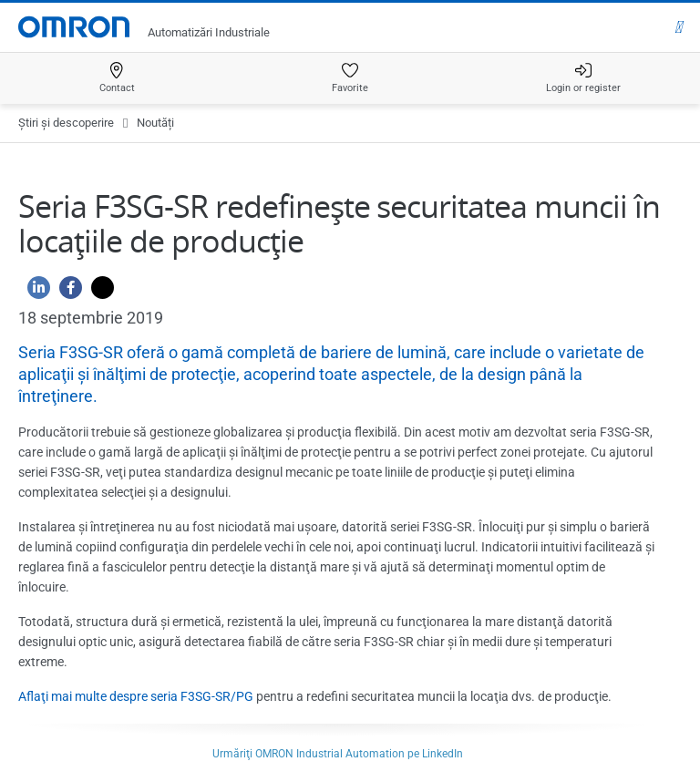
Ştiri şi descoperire (66, 123)
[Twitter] (98, 292)
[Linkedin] (34, 292)
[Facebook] (66, 292)
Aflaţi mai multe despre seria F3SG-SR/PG (136, 696)
